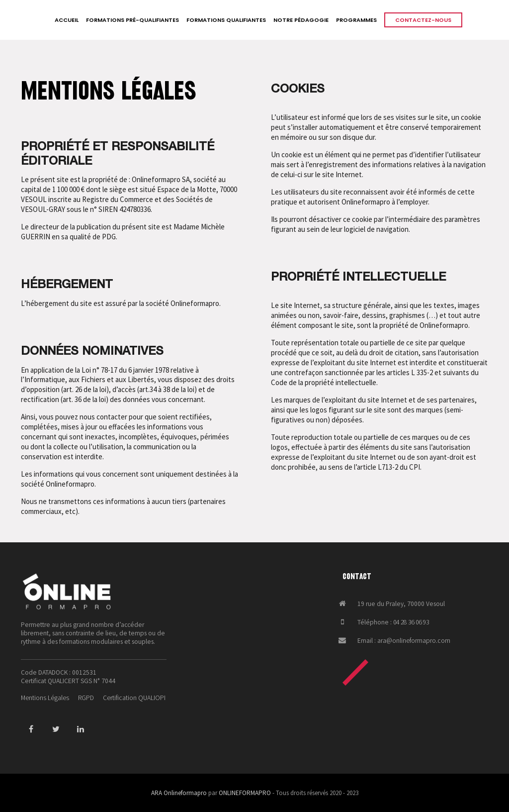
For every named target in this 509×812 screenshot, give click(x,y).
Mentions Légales (45, 698)
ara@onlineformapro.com (414, 641)
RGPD (86, 698)
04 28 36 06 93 (411, 622)
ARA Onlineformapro (179, 793)
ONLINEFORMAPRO (245, 793)
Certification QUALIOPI (134, 698)
